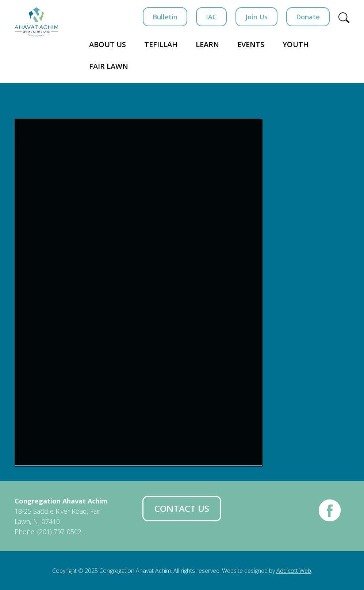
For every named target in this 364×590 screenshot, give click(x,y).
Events (251, 44)
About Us (108, 44)
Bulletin (165, 17)
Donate (308, 17)
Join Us (256, 17)
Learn (207, 44)
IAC (211, 17)
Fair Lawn (109, 66)
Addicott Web (294, 571)
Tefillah (161, 44)
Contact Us (182, 508)
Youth (296, 44)
